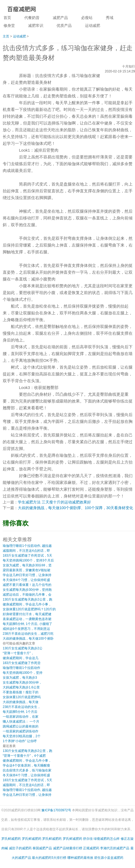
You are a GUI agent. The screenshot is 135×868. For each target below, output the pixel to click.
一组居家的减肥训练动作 (21, 731)
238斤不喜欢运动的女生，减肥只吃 (28, 634)
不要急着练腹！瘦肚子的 (21, 692)
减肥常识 (36, 25)
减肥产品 (60, 18)
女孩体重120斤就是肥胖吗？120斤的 (29, 609)
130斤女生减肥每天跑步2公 (23, 648)
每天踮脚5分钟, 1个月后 (20, 712)
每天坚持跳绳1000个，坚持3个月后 (28, 560)
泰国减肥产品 (42, 848)
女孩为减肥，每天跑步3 (20, 678)
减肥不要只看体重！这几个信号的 (27, 585)
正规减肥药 (91, 848)
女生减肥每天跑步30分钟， (22, 682)
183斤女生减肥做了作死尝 (22, 663)
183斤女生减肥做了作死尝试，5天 (27, 556)
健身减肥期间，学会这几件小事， (27, 604)
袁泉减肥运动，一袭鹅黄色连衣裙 (27, 619)
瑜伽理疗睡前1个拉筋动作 (22, 668)
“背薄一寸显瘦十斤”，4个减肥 (24, 756)
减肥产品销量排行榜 (68, 848)
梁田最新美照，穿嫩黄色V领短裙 (27, 570)
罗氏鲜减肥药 (11, 839)
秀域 (110, 18)
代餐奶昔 (32, 18)
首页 (7, 18)
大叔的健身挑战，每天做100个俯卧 (28, 639)
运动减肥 (93, 25)
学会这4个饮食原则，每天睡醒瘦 (26, 765)
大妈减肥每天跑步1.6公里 (21, 687)
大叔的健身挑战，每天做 (21, 702)
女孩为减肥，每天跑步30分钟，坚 (27, 565)
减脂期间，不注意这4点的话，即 (26, 551)
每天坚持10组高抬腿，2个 (22, 736)
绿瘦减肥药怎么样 (107, 839)
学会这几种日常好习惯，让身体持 (27, 575)
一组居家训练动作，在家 (21, 717)
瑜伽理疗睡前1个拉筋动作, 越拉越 (27, 546)
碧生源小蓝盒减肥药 (109, 858)
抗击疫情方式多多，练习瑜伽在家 (27, 770)
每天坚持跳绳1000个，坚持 (23, 673)
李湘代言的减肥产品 (115, 848)
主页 (6, 36)
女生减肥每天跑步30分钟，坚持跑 (27, 590)
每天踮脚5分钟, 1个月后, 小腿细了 (27, 624)
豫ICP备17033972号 (56, 810)
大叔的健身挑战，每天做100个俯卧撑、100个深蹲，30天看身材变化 (75, 508)
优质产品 (64, 25)
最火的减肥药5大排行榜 (49, 858)
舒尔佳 (88, 839)
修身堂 (9, 25)
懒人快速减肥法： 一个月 (21, 722)
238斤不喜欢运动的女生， (22, 707)
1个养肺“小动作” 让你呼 (20, 741)
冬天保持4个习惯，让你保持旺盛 (26, 580)
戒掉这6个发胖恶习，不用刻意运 (26, 629)
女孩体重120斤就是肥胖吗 (22, 697)
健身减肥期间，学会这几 (21, 658)
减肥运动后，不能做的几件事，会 (27, 595)
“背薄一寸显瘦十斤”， (18, 653)
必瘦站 (87, 18)
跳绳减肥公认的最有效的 (21, 726)
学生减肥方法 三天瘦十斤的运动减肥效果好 (54, 502)
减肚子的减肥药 (20, 848)
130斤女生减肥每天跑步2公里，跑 (27, 599)
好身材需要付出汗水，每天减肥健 (27, 614)
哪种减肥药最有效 (80, 858)
